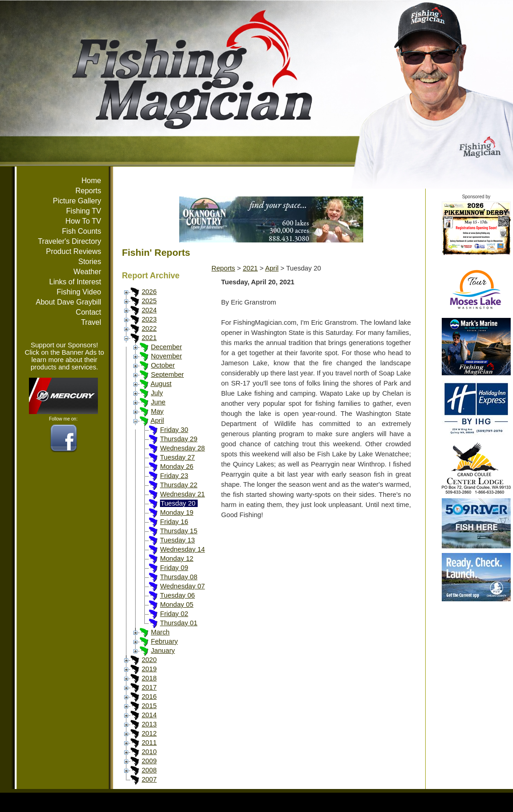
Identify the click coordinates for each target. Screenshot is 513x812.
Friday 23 (174, 476)
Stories (90, 262)
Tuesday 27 (177, 457)
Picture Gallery (77, 201)
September (167, 374)
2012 (149, 733)
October (163, 365)
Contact (88, 312)
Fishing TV (84, 211)
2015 (149, 706)
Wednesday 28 (182, 448)
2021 (149, 338)
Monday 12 (177, 559)
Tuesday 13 (177, 540)
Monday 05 (177, 605)
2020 (149, 660)
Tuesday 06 (177, 595)
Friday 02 (174, 614)
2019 (149, 669)
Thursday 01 (179, 623)
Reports (88, 191)
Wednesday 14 (182, 549)
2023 (149, 319)
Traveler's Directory (69, 241)
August (161, 384)
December (166, 347)
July (157, 393)
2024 (149, 310)
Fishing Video (79, 292)
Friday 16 (174, 522)
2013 (149, 724)
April (157, 420)
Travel (91, 322)
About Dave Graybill (68, 302)
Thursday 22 (179, 485)
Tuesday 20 (178, 503)
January (163, 651)
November (166, 356)
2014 (149, 715)
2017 (149, 687)
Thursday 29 (179, 439)
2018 (149, 678)
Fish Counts (82, 231)
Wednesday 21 (182, 494)
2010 (149, 752)
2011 (149, 743)
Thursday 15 (179, 531)
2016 (149, 697)
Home (91, 181)
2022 (149, 328)
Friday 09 (174, 568)
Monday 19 (177, 513)
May (157, 411)
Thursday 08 (179, 577)
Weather (87, 272)
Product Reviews (74, 251)
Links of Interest (75, 282)
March (160, 632)
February (164, 641)
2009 (149, 761)
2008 (149, 770)
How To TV (83, 221)
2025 (149, 301)
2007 (149, 779)
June (158, 402)
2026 (149, 292)
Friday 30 (174, 430)
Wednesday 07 (182, 586)
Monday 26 (177, 466)
